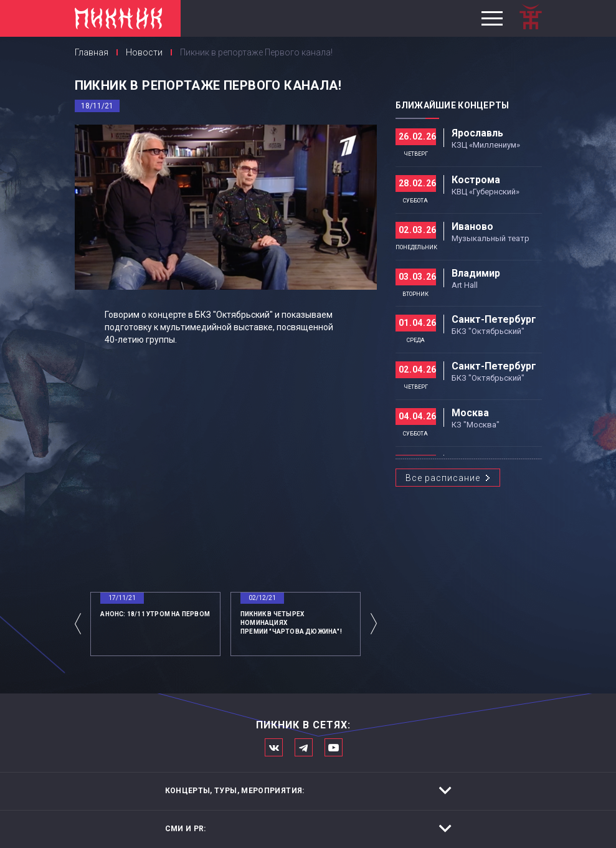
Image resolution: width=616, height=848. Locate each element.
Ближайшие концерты (453, 105)
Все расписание (443, 478)
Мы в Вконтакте (274, 747)
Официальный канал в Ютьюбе (334, 747)
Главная (92, 52)
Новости (144, 52)
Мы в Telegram (304, 747)
